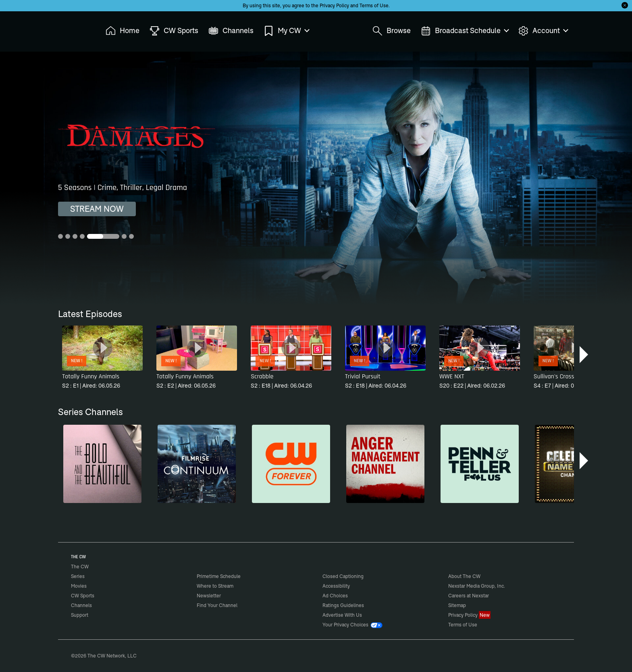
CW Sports (83, 596)
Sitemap (457, 605)
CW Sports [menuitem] (174, 31)
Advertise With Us (342, 615)
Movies (79, 586)
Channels (81, 605)
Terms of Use (374, 5)
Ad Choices (335, 596)
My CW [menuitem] (286, 31)
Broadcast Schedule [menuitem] (465, 31)
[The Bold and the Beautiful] (102, 464)
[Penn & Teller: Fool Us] (480, 464)
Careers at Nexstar (469, 596)
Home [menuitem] (123, 31)
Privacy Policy (334, 5)
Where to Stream (215, 586)
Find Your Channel (217, 605)
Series (78, 576)
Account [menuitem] (543, 31)
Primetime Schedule (219, 576)
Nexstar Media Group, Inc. (477, 586)
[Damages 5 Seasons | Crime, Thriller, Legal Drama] (316, 178)
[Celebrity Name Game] (574, 464)
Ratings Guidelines (343, 605)
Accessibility (336, 586)
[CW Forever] (291, 464)
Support (80, 615)
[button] (585, 355)
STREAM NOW (97, 209)
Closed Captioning (343, 576)
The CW (75, 29)
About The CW (464, 576)
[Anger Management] (385, 464)
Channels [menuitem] (231, 31)
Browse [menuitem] (392, 31)
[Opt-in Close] (625, 5)
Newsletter (209, 596)
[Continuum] (197, 464)
